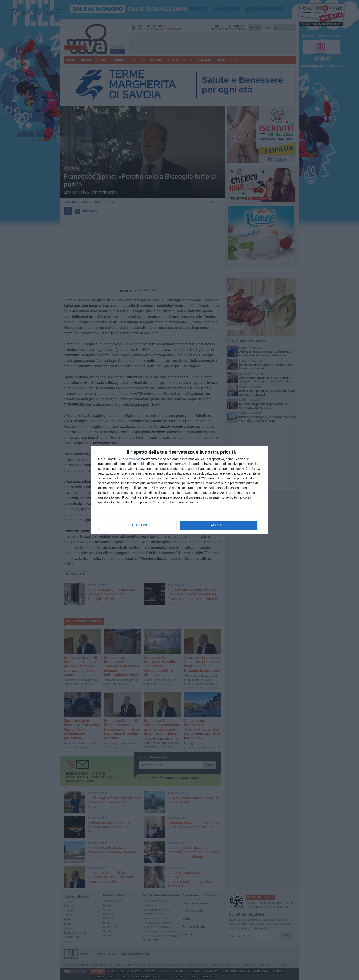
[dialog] (179, 490)
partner (130, 459)
